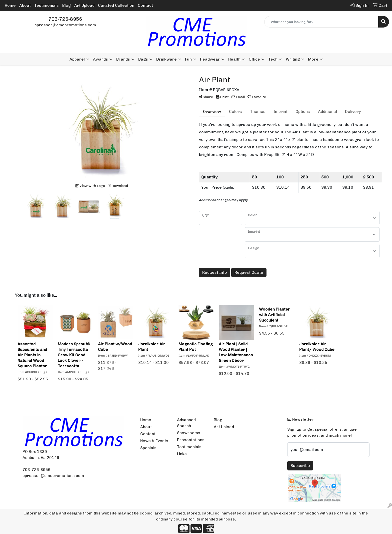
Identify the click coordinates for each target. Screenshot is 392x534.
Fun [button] (188, 59)
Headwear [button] (210, 59)
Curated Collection (116, 5)
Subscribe (300, 466)
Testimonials (46, 5)
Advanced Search (186, 423)
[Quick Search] (321, 22)
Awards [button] (100, 59)
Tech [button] (273, 59)
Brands (123, 59)
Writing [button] (293, 59)
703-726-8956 (65, 19)
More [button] (313, 59)
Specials (148, 448)
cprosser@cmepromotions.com (65, 25)
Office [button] (254, 59)
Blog (66, 5)
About (25, 5)
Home (10, 5)
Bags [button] (143, 59)
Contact (145, 5)
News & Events (154, 441)
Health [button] (234, 59)
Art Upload (84, 5)
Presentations (191, 440)
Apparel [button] (77, 59)
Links (182, 454)
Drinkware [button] (166, 59)
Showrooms (189, 433)
